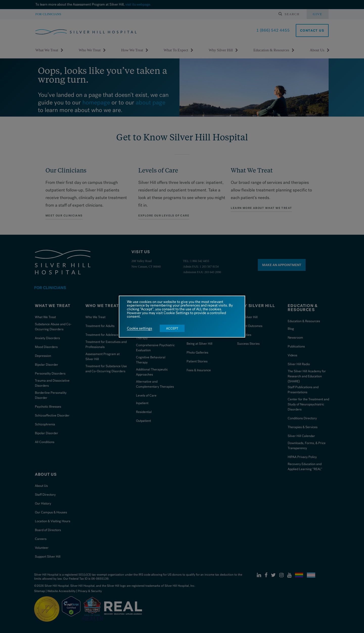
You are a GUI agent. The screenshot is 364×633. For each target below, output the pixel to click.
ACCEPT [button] (172, 328)
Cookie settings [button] (140, 329)
